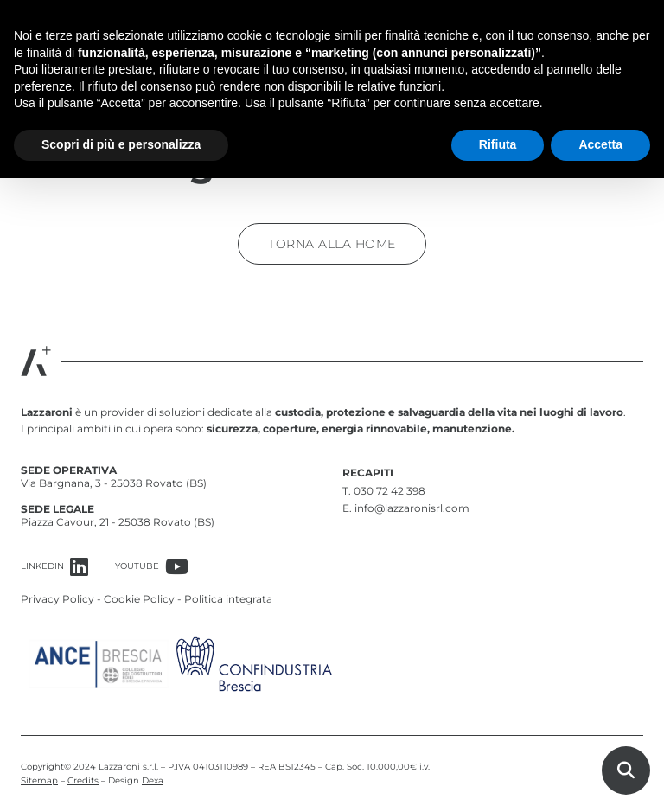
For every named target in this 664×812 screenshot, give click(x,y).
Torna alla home (332, 244)
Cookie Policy (139, 599)
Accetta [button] (600, 144)
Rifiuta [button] (498, 144)
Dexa (153, 780)
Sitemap (39, 780)
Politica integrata (228, 599)
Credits (83, 780)
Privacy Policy (57, 599)
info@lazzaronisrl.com (412, 508)
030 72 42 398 (389, 491)
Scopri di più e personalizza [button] (121, 144)
